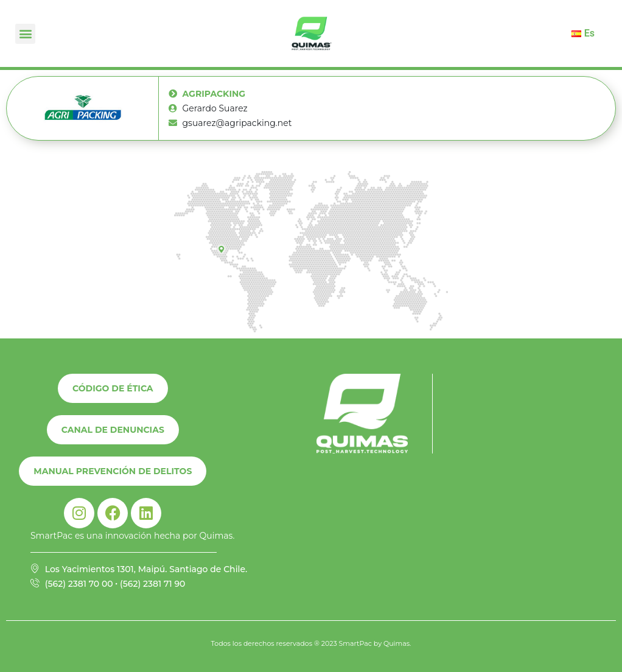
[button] (25, 34)
